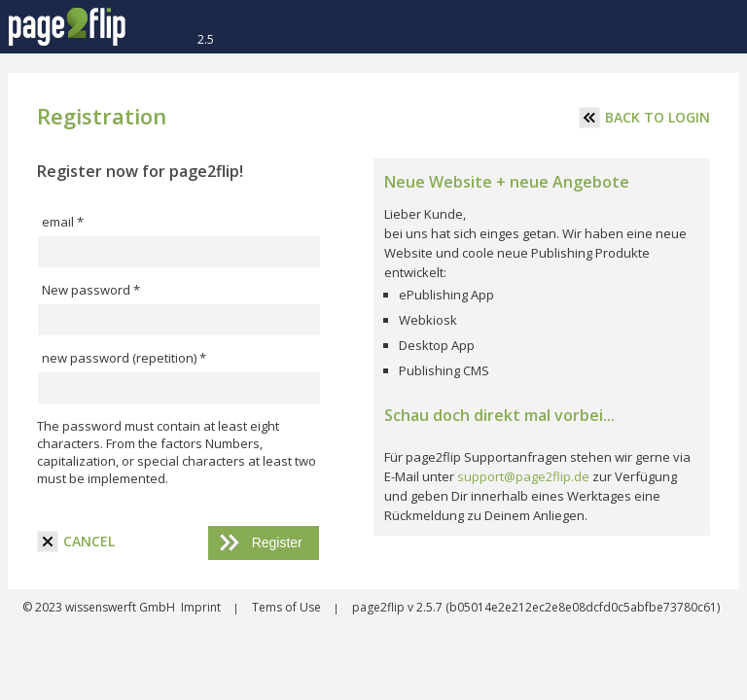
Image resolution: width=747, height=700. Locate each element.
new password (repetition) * (124, 358)
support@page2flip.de (523, 476)
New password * (91, 290)
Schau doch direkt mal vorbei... (499, 415)
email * (63, 222)
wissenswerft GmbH (119, 607)
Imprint (202, 607)
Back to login (644, 118)
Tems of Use (288, 607)
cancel (76, 542)
